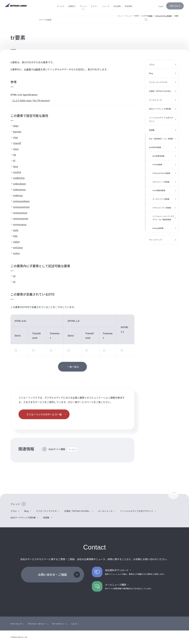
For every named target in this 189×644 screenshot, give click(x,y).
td (14, 276)
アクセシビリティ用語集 (162, 208)
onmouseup (20, 224)
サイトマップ (16, 624)
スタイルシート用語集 (161, 182)
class (16, 149)
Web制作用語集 (155, 147)
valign (16, 242)
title (15, 236)
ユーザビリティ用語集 (161, 199)
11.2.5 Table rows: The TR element (31, 100)
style (16, 230)
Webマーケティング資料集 (160, 109)
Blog (151, 73)
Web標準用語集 (158, 156)
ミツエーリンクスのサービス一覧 (44, 414)
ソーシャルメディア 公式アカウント (161, 119)
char (16, 137)
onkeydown (20, 184)
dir (15, 155)
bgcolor (17, 132)
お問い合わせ (175, 6)
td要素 (37, 69)
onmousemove (21, 207)
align (16, 126)
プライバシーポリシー (37, 624)
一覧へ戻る (73, 367)
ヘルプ (74, 624)
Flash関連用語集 (159, 190)
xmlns (16, 253)
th (14, 282)
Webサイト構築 (63, 449)
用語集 (152, 130)
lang (15, 166)
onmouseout (20, 213)
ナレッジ (15, 504)
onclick (17, 172)
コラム (152, 64)
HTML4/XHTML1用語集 (161, 173)
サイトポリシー (58, 624)
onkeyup (18, 195)
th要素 (28, 69)
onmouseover (21, 218)
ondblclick (19, 178)
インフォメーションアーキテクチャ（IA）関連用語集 (163, 218)
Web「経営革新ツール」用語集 (161, 139)
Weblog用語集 (158, 228)
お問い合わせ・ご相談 (52, 574)
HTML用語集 (157, 165)
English (161, 6)
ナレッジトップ (155, 240)
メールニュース (155, 100)
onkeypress (19, 189)
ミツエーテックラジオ (158, 82)
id (14, 160)
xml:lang (18, 247)
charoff (17, 143)
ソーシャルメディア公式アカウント (137, 511)
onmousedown (21, 201)
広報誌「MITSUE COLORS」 (161, 91)
